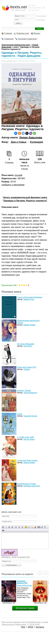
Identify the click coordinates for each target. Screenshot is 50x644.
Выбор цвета (35, 527)
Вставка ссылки (29, 527)
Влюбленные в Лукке (26, 484)
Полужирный (3, 527)
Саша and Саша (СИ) (27, 367)
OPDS (30, 627)
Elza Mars (28, 346)
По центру (19, 527)
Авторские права (25, 608)
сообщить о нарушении (13, 185)
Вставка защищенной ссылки (32, 527)
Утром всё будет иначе (27, 460)
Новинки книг (23, 33)
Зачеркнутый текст (12, 527)
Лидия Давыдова (31, 137)
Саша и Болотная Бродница (30, 297)
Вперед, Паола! (24, 390)
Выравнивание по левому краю (16, 527)
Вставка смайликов (26, 527)
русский (18, 175)
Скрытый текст (39, 527)
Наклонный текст (6, 527)
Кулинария (36, 142)
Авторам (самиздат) (28, 39)
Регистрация (42, 16)
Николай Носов (30, 416)
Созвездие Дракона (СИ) (22, 582)
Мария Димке (29, 325)
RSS (23, 627)
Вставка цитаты (42, 527)
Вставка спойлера (3, 530)
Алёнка (27, 369)
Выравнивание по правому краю (22, 527)
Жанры (37, 33)
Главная (8, 33)
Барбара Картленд (32, 486)
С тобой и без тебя (25, 437)
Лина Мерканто (30, 393)
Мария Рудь (29, 299)
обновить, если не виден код (16, 557)
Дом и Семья (19, 142)
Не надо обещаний (26, 344)
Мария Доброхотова (24, 585)
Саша (20, 414)
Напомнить (41, 20)
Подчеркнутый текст (9, 527)
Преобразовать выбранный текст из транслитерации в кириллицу (45, 527)
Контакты (40, 627)
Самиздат (9, 39)
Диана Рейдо (29, 463)
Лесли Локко (29, 439)
